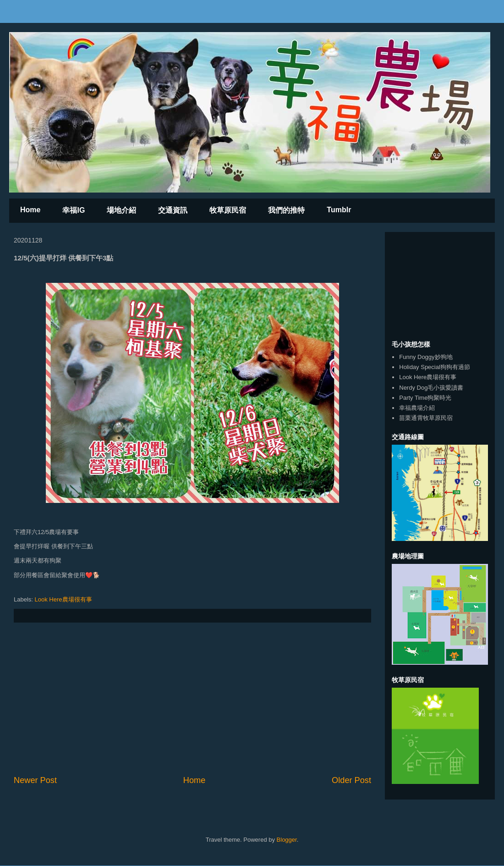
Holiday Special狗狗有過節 (435, 367)
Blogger (287, 840)
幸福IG (74, 210)
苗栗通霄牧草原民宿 (426, 418)
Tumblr (339, 210)
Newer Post (35, 780)
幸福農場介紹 (417, 408)
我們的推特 (286, 210)
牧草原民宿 (228, 210)
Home (30, 210)
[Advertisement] (192, 699)
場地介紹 (121, 210)
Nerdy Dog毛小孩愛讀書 (431, 388)
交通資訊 (173, 210)
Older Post (351, 780)
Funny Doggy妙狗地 (426, 357)
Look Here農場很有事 (63, 599)
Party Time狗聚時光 (425, 398)
